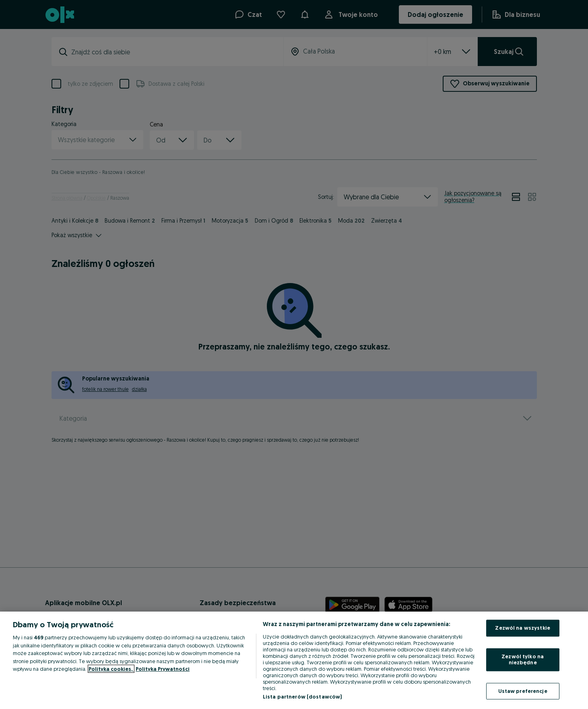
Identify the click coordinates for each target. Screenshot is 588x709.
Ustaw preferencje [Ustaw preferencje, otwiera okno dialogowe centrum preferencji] (523, 691)
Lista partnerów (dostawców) (302, 697)
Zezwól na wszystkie (522, 628)
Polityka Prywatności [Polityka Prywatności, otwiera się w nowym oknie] (163, 669)
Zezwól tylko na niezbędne (523, 659)
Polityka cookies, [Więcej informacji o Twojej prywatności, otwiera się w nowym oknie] (111, 669)
